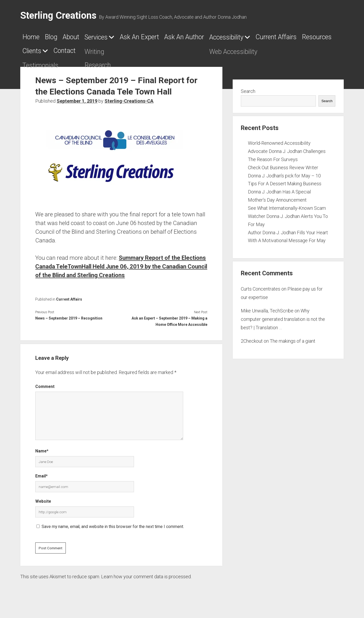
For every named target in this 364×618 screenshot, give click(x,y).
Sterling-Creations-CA (129, 104)
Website (43, 504)
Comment (45, 390)
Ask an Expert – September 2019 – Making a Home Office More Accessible (169, 325)
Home (33, 39)
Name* (42, 454)
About (88, 39)
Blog (61, 39)
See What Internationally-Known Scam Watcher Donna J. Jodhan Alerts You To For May (288, 219)
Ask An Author (238, 39)
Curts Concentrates (261, 292)
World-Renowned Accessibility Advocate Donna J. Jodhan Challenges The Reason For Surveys (287, 154)
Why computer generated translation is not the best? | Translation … (283, 322)
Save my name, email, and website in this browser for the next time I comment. (113, 530)
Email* (41, 479)
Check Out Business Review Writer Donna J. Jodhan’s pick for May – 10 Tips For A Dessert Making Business (285, 179)
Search (248, 94)
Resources (104, 54)
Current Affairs (49, 54)
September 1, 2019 (77, 104)
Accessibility (295, 39)
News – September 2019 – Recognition (69, 322)
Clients (143, 54)
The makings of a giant (293, 344)
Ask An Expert (179, 39)
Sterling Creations (58, 16)
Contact (187, 54)
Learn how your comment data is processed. (146, 580)
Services (122, 39)
